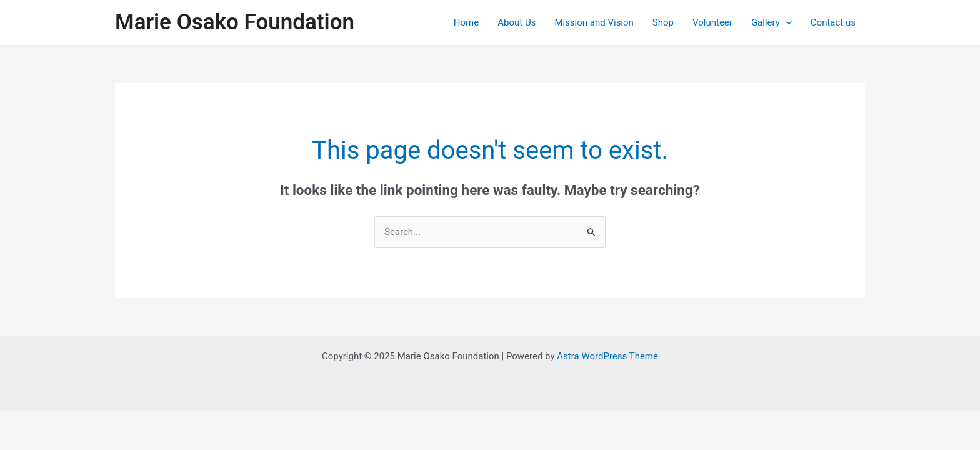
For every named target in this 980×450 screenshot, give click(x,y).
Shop (663, 22)
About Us (517, 22)
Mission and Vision (594, 22)
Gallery (772, 22)
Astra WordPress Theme (607, 356)
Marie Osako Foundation (235, 22)
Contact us (833, 22)
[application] (786, 22)
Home (466, 22)
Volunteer (712, 22)
